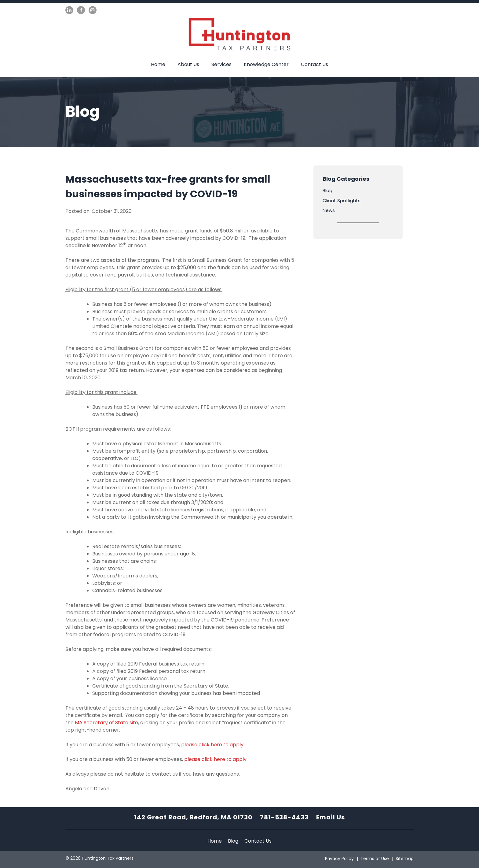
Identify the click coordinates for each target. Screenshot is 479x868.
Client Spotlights (342, 200)
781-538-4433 (284, 817)
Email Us (331, 817)
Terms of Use (375, 859)
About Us (188, 64)
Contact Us (314, 64)
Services (221, 64)
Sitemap (405, 859)
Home (158, 64)
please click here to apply (212, 745)
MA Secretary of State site (106, 723)
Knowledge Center (266, 64)
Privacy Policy (339, 859)
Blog (327, 190)
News (329, 210)
